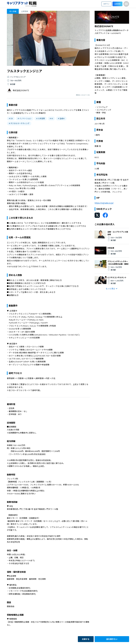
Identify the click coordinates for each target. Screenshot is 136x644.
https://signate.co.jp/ (104, 203)
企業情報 (25, 11)
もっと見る (112, 289)
